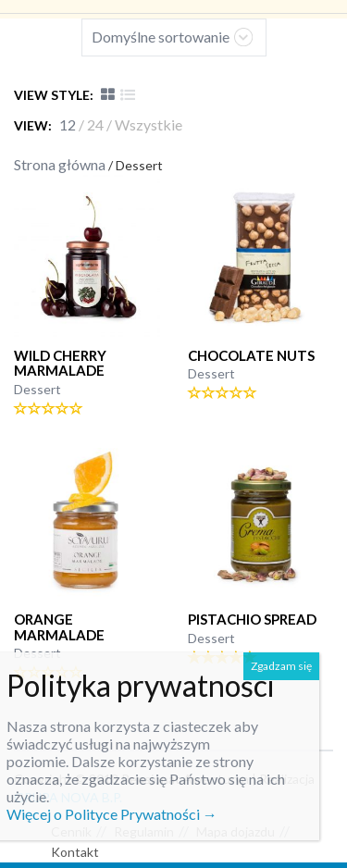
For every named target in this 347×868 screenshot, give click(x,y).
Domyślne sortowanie (161, 37)
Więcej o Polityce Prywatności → (112, 814)
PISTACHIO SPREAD (252, 619)
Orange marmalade (59, 627)
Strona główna (60, 164)
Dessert (37, 389)
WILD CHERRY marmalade (60, 363)
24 (95, 124)
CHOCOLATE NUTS (251, 355)
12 (68, 124)
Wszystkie (149, 124)
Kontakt (75, 852)
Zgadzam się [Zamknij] (281, 666)
